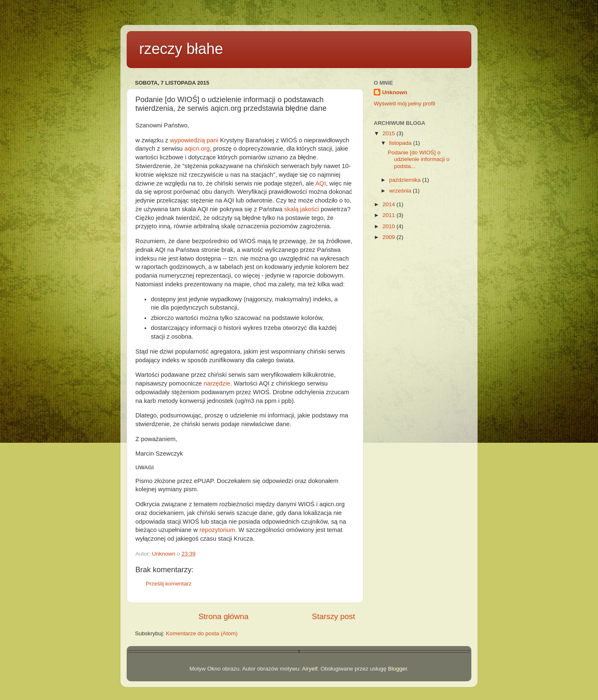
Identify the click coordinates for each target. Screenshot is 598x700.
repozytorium (217, 530)
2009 (390, 237)
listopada (401, 143)
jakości (310, 209)
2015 (390, 133)
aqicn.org (197, 149)
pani (213, 140)
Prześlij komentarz (169, 584)
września (401, 191)
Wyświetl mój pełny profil (404, 104)
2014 (390, 204)
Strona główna (224, 616)
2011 (390, 215)
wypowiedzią (187, 140)
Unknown (395, 92)
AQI (321, 183)
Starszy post (333, 616)
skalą (291, 209)
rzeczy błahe (181, 49)
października (406, 180)
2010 (390, 226)
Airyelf (310, 669)
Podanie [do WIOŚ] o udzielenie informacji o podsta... (419, 159)
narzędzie (217, 383)
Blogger (397, 669)
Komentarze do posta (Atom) (202, 633)
